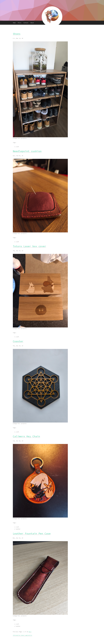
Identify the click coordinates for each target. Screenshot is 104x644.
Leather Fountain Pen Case (32, 534)
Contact (26, 23)
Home (14, 23)
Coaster (18, 341)
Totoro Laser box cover (29, 246)
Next (30, 632)
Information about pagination (22, 635)
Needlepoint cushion (27, 151)
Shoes (17, 34)
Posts (20, 23)
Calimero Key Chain (26, 436)
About (32, 23)
